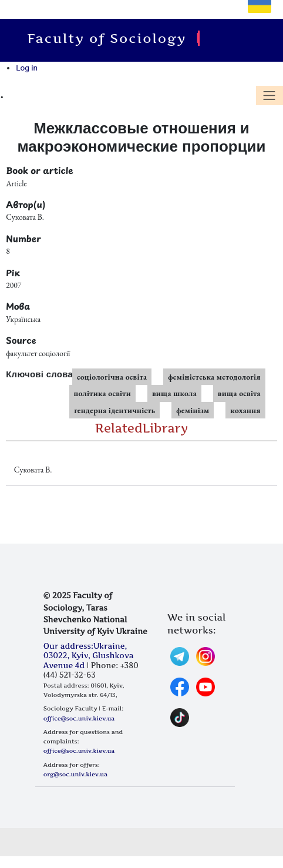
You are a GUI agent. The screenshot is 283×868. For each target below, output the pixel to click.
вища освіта (239, 393)
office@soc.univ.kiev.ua (79, 718)
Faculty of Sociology (110, 38)
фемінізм (193, 410)
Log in (27, 68)
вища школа (174, 393)
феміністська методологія (214, 377)
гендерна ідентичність (114, 410)
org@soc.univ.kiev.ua (75, 774)
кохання (245, 410)
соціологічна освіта (112, 377)
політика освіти (102, 393)
